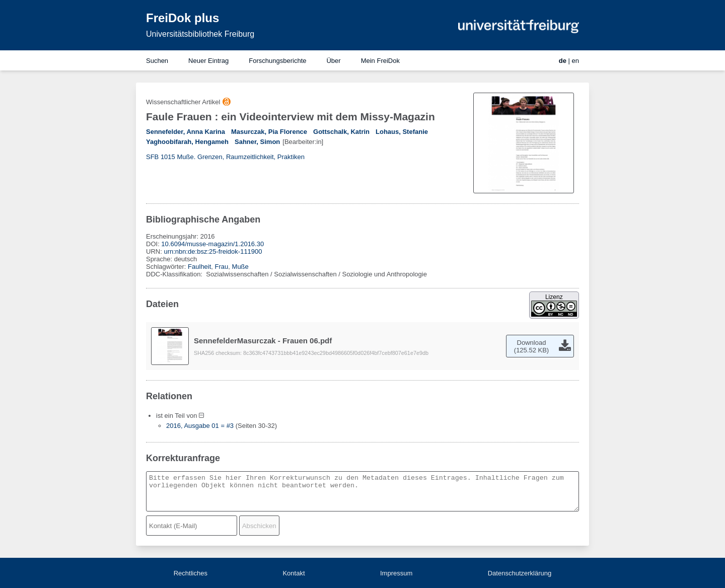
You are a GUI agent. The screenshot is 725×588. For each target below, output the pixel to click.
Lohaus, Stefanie (402, 132)
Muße (240, 267)
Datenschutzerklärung (520, 573)
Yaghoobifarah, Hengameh (187, 142)
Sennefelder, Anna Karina (186, 132)
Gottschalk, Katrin (341, 132)
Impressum (396, 573)
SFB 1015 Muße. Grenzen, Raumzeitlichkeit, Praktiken (225, 157)
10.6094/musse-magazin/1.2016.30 (212, 244)
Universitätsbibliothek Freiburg (200, 34)
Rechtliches (191, 573)
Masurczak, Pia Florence (269, 132)
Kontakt (294, 573)
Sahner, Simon (257, 142)
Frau (222, 267)
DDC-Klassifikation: (175, 274)
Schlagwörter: (167, 267)
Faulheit (199, 267)
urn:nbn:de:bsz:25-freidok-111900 (213, 251)
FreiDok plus (183, 18)
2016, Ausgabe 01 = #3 (200, 426)
